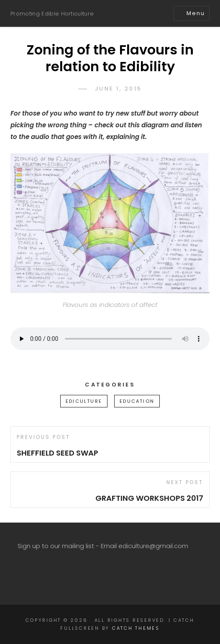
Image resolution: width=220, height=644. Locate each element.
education (137, 401)
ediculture (84, 401)
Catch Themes (136, 628)
